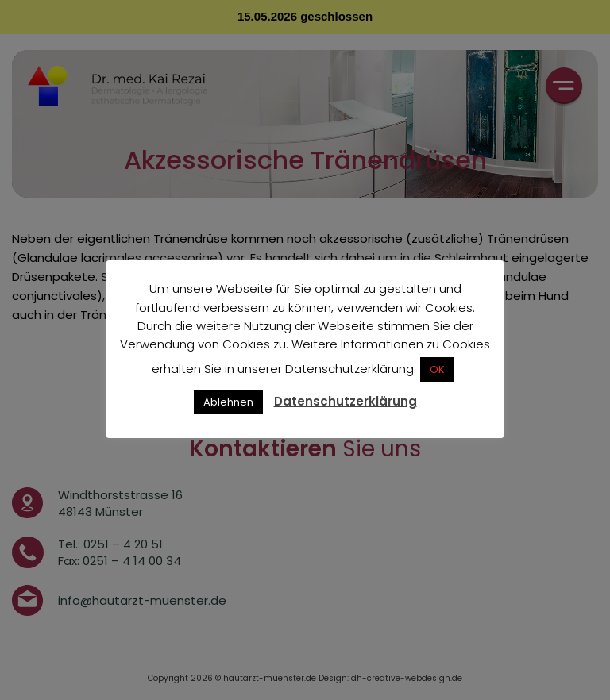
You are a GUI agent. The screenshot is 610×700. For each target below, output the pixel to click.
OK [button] (437, 369)
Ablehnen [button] (228, 402)
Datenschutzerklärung (346, 401)
